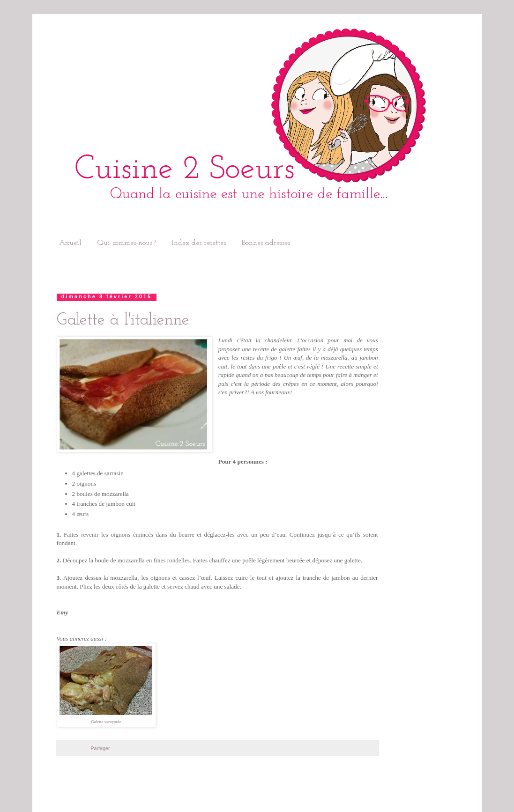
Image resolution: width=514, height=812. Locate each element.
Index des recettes (199, 243)
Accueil (70, 243)
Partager (100, 748)
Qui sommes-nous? (127, 243)
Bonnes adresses (266, 243)
